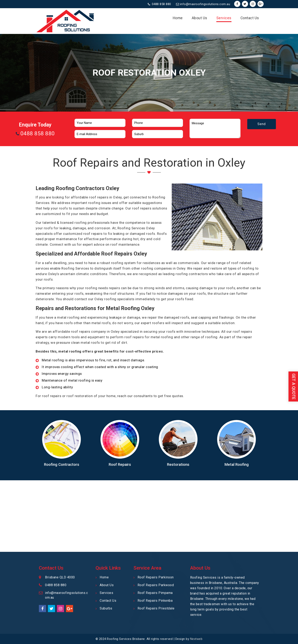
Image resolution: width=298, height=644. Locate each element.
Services (224, 18)
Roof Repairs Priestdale (156, 608)
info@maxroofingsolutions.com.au (205, 4)
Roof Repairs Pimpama (155, 593)
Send (262, 129)
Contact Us (250, 18)
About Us (200, 18)
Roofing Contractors (62, 465)
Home (178, 18)
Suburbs (106, 608)
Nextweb (196, 639)
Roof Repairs (120, 465)
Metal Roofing (237, 465)
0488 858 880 (161, 4)
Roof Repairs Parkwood (156, 585)
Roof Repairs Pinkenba (155, 601)
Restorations (178, 465)
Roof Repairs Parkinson (156, 577)
